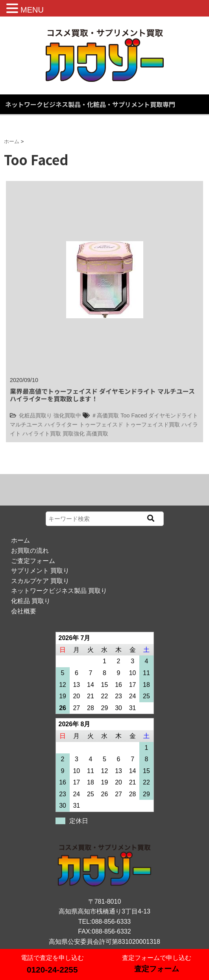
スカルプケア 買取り (40, 581)
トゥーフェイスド (101, 424)
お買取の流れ (30, 551)
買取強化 (74, 434)
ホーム (20, 540)
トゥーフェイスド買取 (152, 424)
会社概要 (24, 611)
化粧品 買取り (31, 601)
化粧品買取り (35, 415)
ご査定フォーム (33, 561)
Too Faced (134, 415)
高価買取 (97, 434)
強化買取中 (67, 415)
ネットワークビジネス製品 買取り (59, 591)
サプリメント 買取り (40, 571)
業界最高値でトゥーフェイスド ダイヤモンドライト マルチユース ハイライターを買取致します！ (102, 395)
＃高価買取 (105, 415)
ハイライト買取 (42, 434)
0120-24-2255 (52, 970)
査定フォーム (157, 969)
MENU (32, 10)
